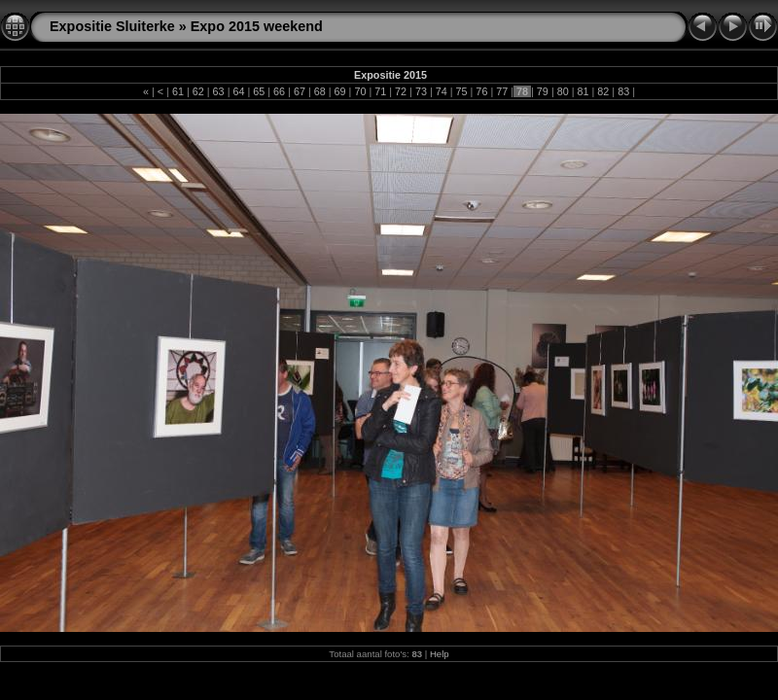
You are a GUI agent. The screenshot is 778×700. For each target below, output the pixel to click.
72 (401, 91)
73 (421, 91)
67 (300, 91)
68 (320, 91)
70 (360, 91)
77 (502, 91)
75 (462, 91)
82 (603, 91)
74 (442, 91)
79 (543, 91)
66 (279, 91)
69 (340, 91)
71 (380, 91)
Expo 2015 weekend (257, 26)
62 (198, 91)
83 (623, 91)
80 (563, 91)
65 (259, 91)
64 (238, 91)
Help (440, 654)
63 (219, 91)
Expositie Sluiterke (112, 26)
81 (583, 91)
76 (481, 91)
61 (178, 91)
